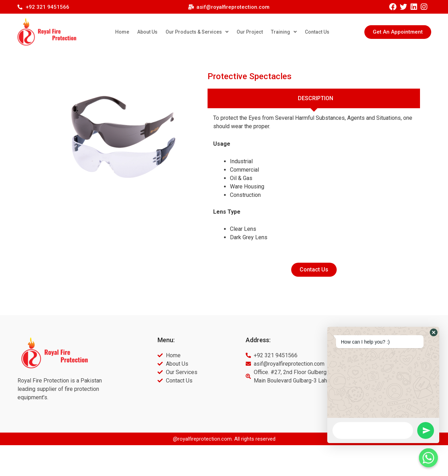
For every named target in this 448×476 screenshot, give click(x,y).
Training (284, 32)
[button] (398, 32)
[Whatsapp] (428, 458)
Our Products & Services (197, 32)
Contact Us (317, 32)
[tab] (314, 98)
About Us (147, 32)
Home (122, 32)
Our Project (250, 32)
